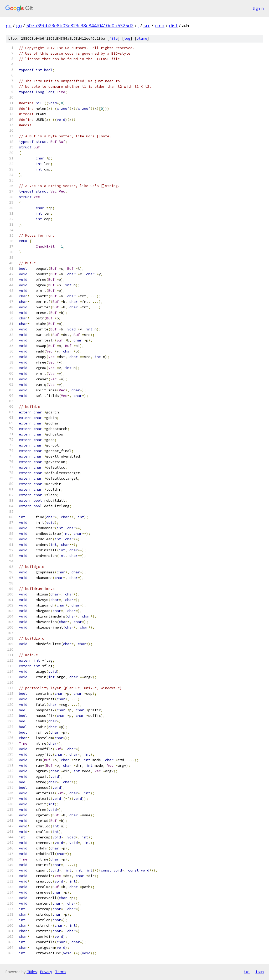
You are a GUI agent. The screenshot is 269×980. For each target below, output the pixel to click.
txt (247, 972)
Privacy (46, 972)
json (260, 972)
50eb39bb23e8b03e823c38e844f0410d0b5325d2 (80, 25)
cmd (160, 25)
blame (142, 38)
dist (173, 25)
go (9, 25)
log (127, 38)
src (147, 25)
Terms (61, 972)
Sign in (258, 8)
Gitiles (32, 972)
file (113, 38)
